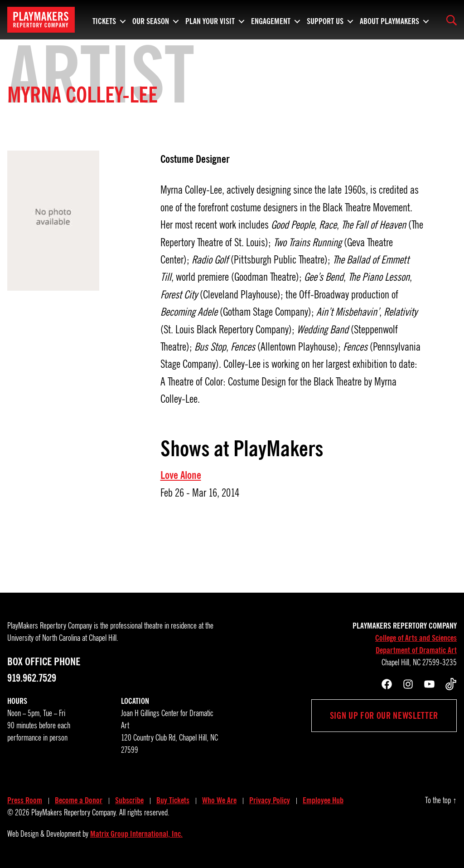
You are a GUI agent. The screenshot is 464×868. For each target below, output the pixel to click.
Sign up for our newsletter (384, 716)
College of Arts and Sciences (416, 638)
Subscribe (129, 800)
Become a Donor (79, 800)
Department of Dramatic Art (416, 650)
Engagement (271, 20)
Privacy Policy (270, 800)
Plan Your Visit (210, 20)
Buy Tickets (173, 800)
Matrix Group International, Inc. (136, 834)
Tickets (104, 20)
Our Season (151, 20)
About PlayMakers (389, 20)
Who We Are (219, 800)
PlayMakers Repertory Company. (74, 813)
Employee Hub (323, 800)
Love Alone (181, 475)
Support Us (325, 20)
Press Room (25, 800)
